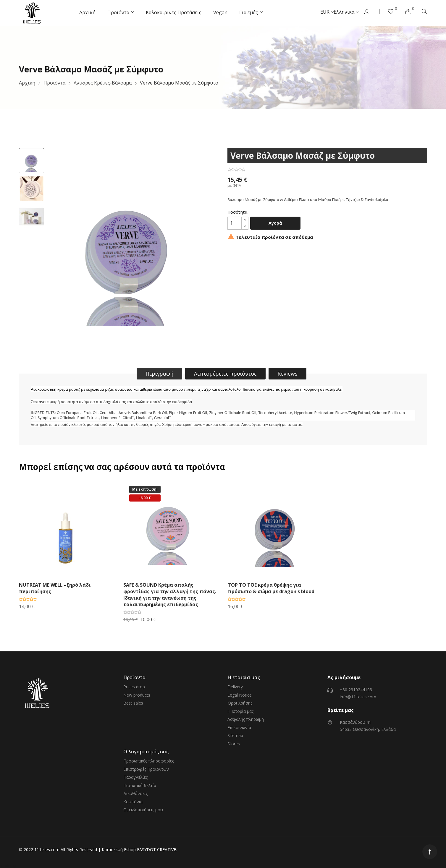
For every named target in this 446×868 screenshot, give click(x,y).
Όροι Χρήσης (240, 703)
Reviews (287, 374)
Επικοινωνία (239, 727)
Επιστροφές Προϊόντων (146, 769)
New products (137, 695)
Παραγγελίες (135, 777)
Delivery (235, 687)
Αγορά (275, 223)
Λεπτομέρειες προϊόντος (225, 374)
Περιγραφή (159, 374)
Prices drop (134, 687)
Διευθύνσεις (135, 793)
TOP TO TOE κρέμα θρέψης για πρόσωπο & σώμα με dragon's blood (271, 588)
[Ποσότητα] (235, 223)
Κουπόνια (133, 802)
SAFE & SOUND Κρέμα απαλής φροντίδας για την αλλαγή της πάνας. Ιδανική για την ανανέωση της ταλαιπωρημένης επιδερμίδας (170, 595)
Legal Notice (240, 695)
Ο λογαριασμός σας (146, 752)
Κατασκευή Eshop (119, 850)
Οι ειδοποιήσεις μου (143, 810)
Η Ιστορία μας (240, 711)
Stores (234, 744)
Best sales (133, 703)
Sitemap (235, 735)
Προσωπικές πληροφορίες (149, 761)
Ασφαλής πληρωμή (246, 719)
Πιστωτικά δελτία (140, 785)
